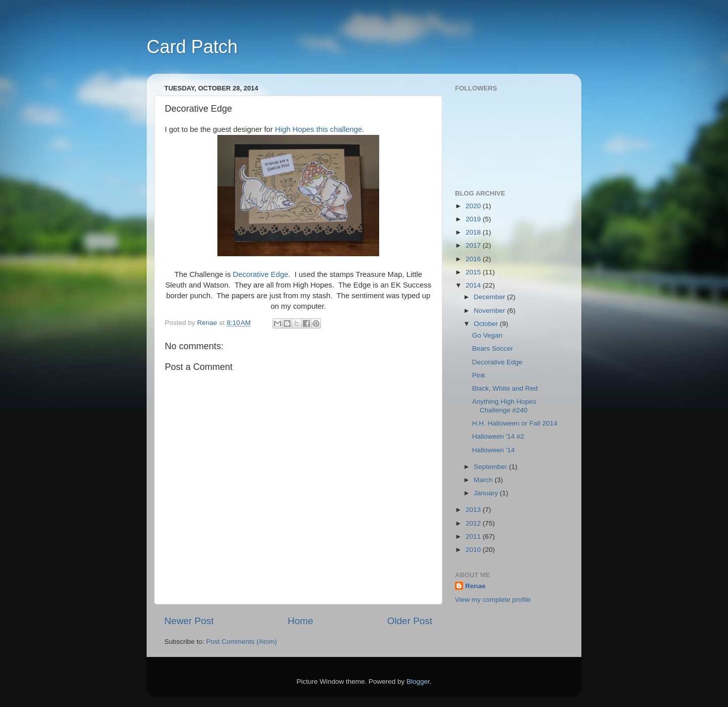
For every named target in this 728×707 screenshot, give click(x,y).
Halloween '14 (493, 450)
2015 (474, 272)
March (484, 480)
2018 (474, 232)
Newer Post (189, 621)
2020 (474, 206)
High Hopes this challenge (318, 129)
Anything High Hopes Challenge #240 (504, 406)
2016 (474, 259)
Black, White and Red (505, 388)
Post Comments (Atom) (242, 642)
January (487, 493)
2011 (474, 536)
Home (300, 621)
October (487, 324)
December (490, 297)
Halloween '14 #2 (498, 436)
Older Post (410, 621)
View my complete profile (493, 600)
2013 (474, 510)
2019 (474, 219)
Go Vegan (487, 335)
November (490, 311)
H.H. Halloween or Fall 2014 (515, 423)
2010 (474, 550)
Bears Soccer (493, 348)
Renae (475, 586)
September (491, 467)
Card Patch (192, 47)
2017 (474, 245)
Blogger (418, 681)
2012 (474, 523)
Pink (479, 375)
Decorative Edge (259, 274)
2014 (474, 285)
